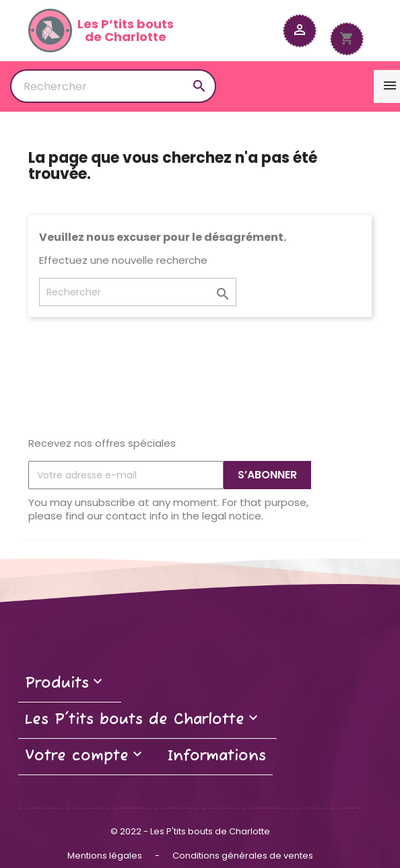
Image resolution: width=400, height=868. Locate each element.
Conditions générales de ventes (243, 856)
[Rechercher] (113, 86)
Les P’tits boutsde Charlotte (101, 31)
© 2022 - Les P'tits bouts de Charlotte (190, 831)
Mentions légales (106, 856)
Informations (217, 756)
